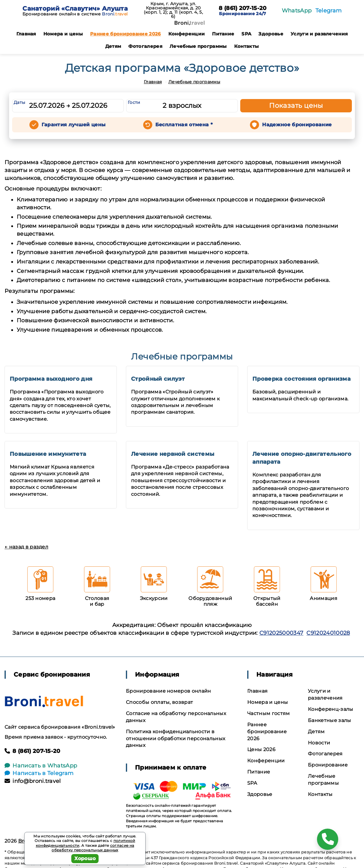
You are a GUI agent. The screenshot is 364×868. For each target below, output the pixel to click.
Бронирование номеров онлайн (169, 691)
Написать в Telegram (39, 773)
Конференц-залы (330, 709)
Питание (223, 34)
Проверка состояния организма (302, 379)
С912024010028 (328, 633)
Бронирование (328, 765)
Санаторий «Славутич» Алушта (75, 8)
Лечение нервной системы (173, 454)
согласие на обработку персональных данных (93, 848)
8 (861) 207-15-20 (243, 8)
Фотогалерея (145, 46)
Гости (134, 102)
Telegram (329, 11)
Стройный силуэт (158, 379)
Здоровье (271, 34)
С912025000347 (281, 633)
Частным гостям (268, 713)
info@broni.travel (33, 781)
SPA (246, 34)
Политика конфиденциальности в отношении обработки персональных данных (175, 739)
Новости (319, 743)
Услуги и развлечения (319, 34)
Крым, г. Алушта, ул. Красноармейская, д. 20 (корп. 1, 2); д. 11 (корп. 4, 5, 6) (173, 10)
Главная (26, 34)
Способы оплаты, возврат (159, 702)
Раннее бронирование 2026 (126, 34)
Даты (19, 102)
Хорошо (85, 858)
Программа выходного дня (51, 379)
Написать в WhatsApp (41, 766)
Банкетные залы (329, 720)
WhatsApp (297, 11)
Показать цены (296, 106)
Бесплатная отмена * (184, 125)
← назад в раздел (26, 547)
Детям (113, 46)
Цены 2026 (261, 749)
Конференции (187, 34)
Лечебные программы (198, 46)
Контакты (247, 46)
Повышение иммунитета (48, 454)
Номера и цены (63, 34)
